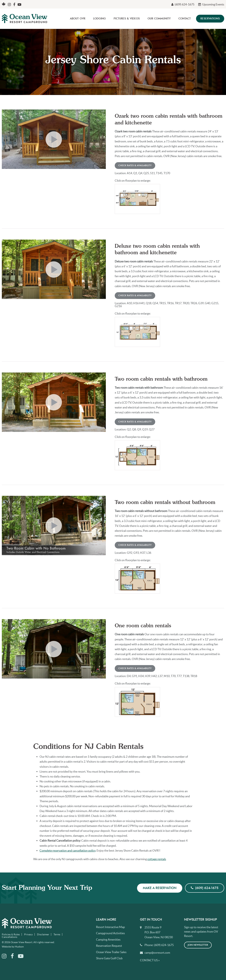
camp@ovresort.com (157, 953)
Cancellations (10, 937)
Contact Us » (150, 960)
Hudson (19, 947)
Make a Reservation (160, 888)
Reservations (210, 19)
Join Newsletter (198, 945)
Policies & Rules (11, 934)
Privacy (28, 934)
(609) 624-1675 (183, 4)
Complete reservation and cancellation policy (68, 851)
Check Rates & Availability (135, 166)
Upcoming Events (211, 4)
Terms (57, 934)
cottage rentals (157, 859)
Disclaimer (43, 934)
